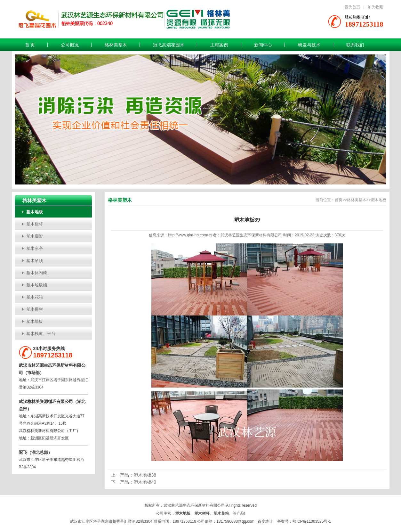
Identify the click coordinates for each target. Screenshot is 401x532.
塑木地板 (35, 212)
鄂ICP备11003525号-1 (312, 521)
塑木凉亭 (35, 248)
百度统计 (265, 521)
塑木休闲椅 (37, 273)
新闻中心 (263, 45)
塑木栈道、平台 (41, 334)
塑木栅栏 (35, 309)
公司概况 (70, 45)
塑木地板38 (145, 475)
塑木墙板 (35, 321)
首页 (339, 200)
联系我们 (355, 45)
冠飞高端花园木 (169, 45)
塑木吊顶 (35, 261)
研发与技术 (309, 45)
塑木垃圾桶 (37, 285)
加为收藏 (375, 7)
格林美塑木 (116, 45)
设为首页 (352, 7)
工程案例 (219, 45)
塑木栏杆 (35, 224)
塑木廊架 (35, 236)
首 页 (30, 45)
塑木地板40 (145, 482)
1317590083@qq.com (235, 521)
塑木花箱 (35, 297)
